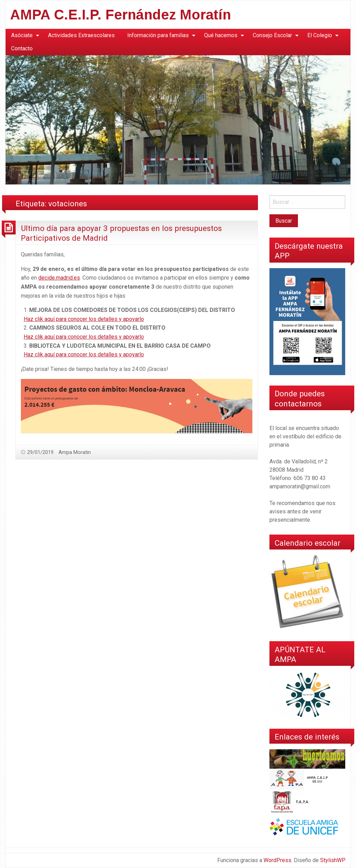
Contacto (22, 48)
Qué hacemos (221, 35)
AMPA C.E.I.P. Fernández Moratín (120, 15)
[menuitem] (23, 35)
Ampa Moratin (75, 452)
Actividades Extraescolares (81, 35)
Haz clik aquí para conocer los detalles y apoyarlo (84, 319)
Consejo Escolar (272, 35)
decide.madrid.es (59, 278)
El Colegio (320, 35)
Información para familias (158, 35)
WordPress (277, 860)
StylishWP (333, 860)
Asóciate (22, 35)
